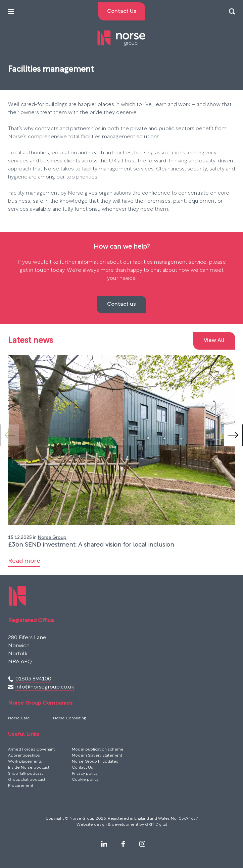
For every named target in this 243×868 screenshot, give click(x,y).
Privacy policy (85, 774)
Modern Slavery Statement (97, 756)
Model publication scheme (98, 750)
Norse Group (52, 538)
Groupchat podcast (27, 780)
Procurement (21, 786)
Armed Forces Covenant (31, 750)
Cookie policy (85, 780)
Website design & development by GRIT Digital (122, 825)
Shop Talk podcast (26, 774)
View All (214, 341)
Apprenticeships (24, 756)
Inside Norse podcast (29, 768)
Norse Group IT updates (95, 762)
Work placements (25, 762)
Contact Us (82, 768)
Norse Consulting (69, 718)
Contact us (121, 304)
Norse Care (19, 718)
